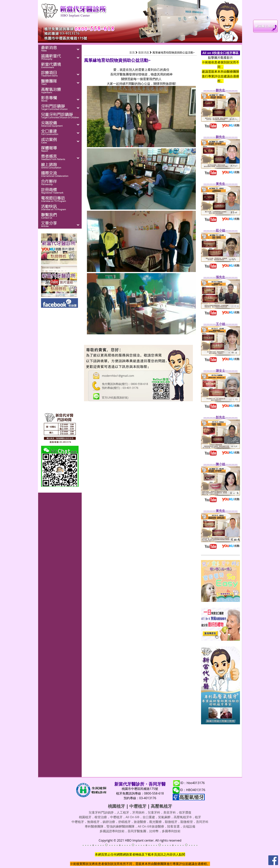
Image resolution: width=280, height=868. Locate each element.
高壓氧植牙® (183, 817)
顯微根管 (187, 822)
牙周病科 (138, 812)
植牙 (198, 817)
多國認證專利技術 (112, 831)
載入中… (138, 587)
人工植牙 (123, 812)
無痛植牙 (93, 822)
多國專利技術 (171, 831)
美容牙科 (170, 812)
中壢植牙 (138, 806)
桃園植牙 (116, 806)
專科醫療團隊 (94, 826)
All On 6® (133, 817)
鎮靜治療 (109, 822)
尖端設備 (189, 826)
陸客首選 (173, 826)
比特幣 (154, 831)
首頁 (132, 52)
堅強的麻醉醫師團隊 (121, 826)
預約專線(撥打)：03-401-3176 (120, 388)
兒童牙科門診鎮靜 (101, 812)
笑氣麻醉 (164, 817)
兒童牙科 (154, 812)
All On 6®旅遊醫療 (151, 826)
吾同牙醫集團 (137, 831)
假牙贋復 (185, 812)
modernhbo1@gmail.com (118, 376)
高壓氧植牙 (161, 806)
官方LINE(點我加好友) (115, 397)
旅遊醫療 (140, 822)
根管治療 (101, 817)
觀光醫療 (156, 822)
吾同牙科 (202, 822)
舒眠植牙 (124, 822)
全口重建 (149, 817)
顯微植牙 (171, 822)
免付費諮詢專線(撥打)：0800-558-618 (125, 384)
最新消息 (144, 52)
